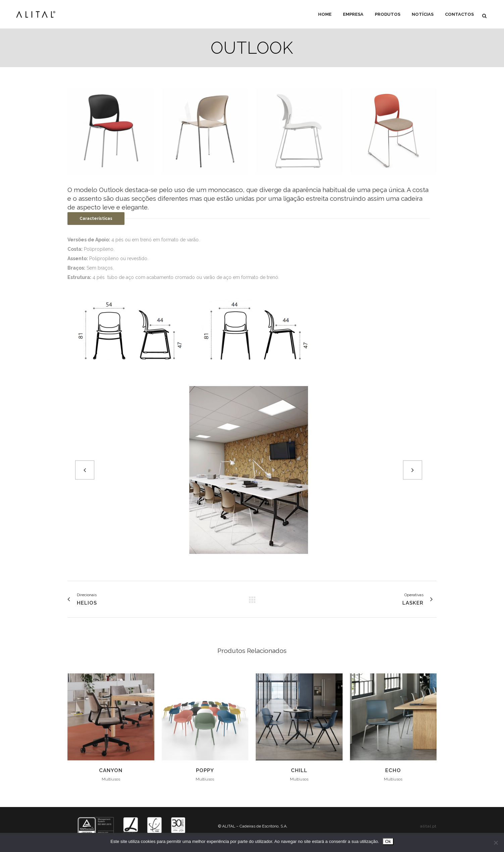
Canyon (111, 770)
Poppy (205, 770)
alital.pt (428, 826)
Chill (299, 770)
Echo (393, 770)
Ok (388, 841)
